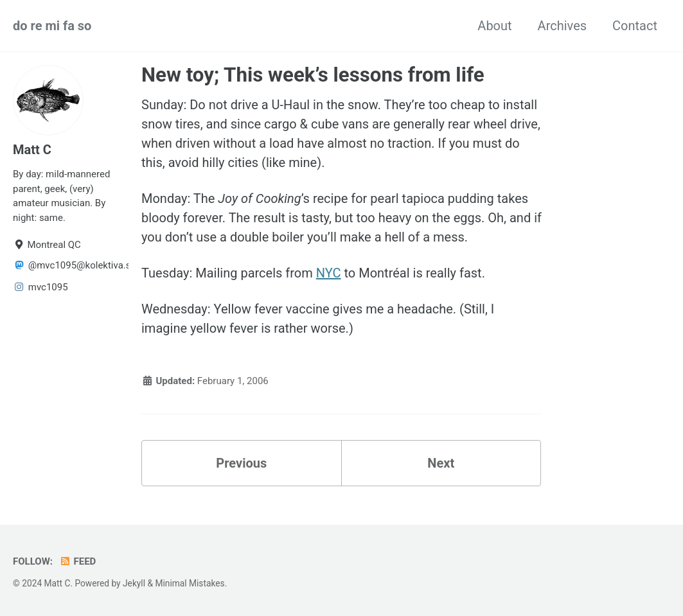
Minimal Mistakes (190, 583)
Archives (562, 26)
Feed (77, 561)
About (494, 26)
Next (441, 463)
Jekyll (134, 583)
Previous (241, 463)
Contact (635, 26)
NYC (329, 273)
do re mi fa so (52, 26)
